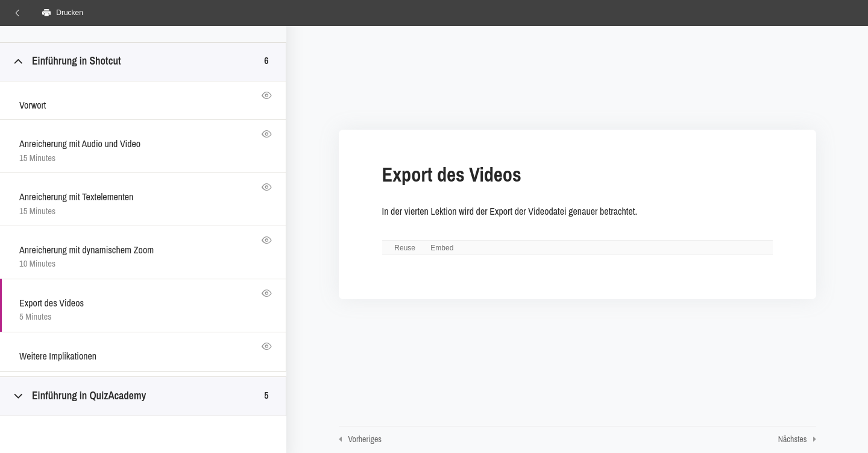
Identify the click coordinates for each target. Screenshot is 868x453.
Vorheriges (365, 439)
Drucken (63, 13)
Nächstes (793, 439)
